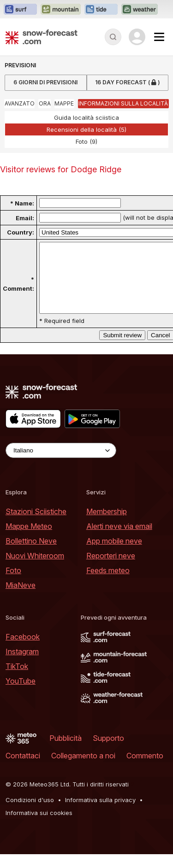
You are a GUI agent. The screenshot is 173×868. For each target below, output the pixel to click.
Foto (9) (86, 141)
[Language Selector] (61, 464)
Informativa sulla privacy (100, 814)
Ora (45, 103)
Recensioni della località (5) (86, 129)
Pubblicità (66, 752)
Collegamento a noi (83, 769)
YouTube (21, 695)
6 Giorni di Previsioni (45, 82)
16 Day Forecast (128, 83)
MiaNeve (21, 599)
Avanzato (20, 103)
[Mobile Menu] (159, 37)
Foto (13, 584)
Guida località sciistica (86, 117)
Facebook (23, 651)
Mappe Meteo (29, 540)
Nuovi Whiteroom (35, 569)
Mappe (64, 103)
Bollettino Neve (31, 555)
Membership (107, 525)
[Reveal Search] (113, 37)
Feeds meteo (108, 584)
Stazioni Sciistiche (36, 525)
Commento (145, 769)
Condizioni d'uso (30, 814)
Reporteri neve (111, 569)
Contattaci (23, 769)
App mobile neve (114, 555)
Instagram (22, 665)
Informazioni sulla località (123, 103)
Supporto (108, 752)
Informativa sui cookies (39, 827)
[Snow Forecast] (42, 37)
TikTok (17, 680)
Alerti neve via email (119, 540)
